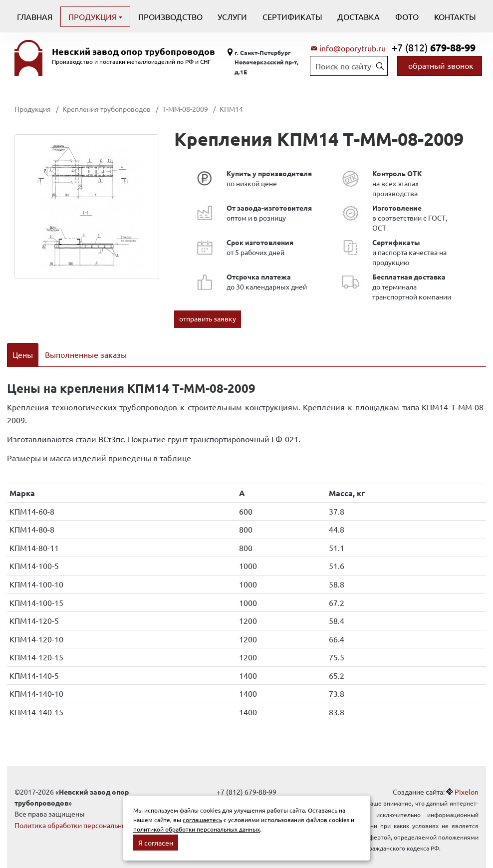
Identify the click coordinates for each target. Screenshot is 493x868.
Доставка (359, 16)
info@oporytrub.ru (353, 48)
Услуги (232, 16)
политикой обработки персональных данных (197, 829)
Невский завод (133, 51)
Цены (23, 354)
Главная (35, 16)
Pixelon (467, 779)
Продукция (94, 16)
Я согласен (156, 843)
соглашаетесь (202, 820)
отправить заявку (208, 318)
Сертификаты (292, 16)
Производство (170, 16)
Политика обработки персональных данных (86, 812)
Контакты (455, 16)
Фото (407, 16)
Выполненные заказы (86, 354)
